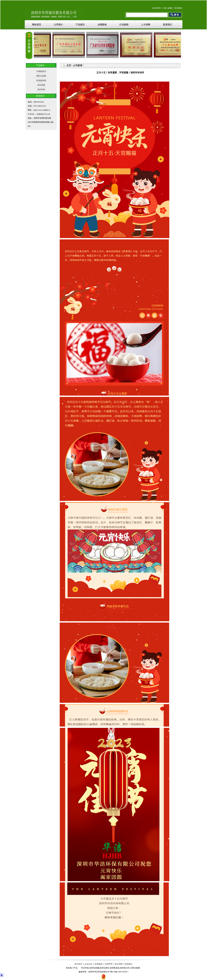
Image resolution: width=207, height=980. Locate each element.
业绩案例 (102, 25)
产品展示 (80, 25)
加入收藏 (168, 8)
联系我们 (179, 8)
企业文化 (88, 964)
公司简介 (58, 25)
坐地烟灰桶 (41, 80)
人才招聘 (146, 25)
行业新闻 (124, 25)
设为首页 (157, 8)
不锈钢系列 (41, 71)
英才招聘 (119, 964)
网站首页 (37, 25)
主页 (68, 66)
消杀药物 (41, 89)
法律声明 (109, 964)
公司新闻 (77, 66)
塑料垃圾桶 (41, 76)
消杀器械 (41, 85)
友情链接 (98, 964)
